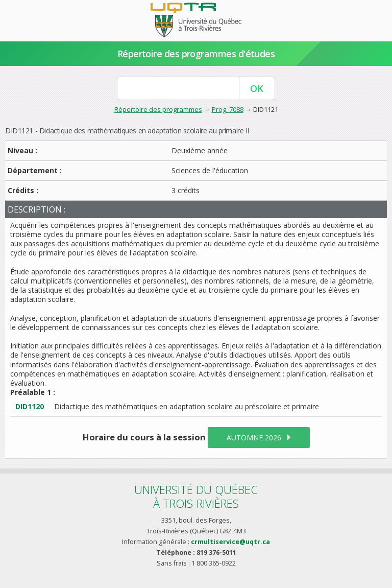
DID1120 (30, 406)
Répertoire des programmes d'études (196, 54)
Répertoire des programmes (158, 109)
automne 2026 (254, 438)
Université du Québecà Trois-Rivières (196, 496)
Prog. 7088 (228, 109)
